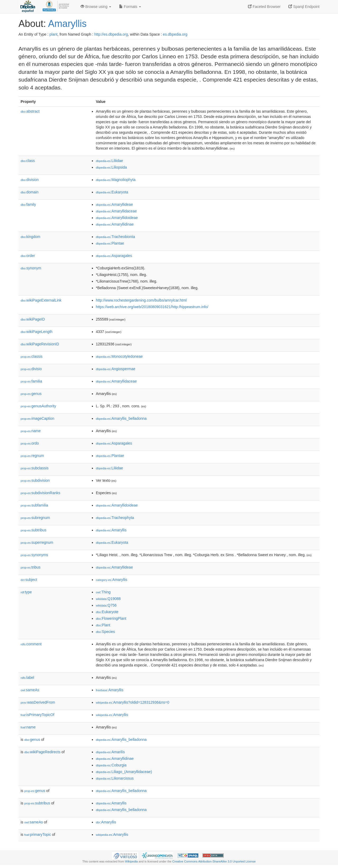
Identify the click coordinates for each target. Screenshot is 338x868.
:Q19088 (108, 599)
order (28, 256)
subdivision (35, 480)
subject (29, 580)
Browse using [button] (96, 7)
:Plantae (110, 243)
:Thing (103, 592)
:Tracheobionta (115, 237)
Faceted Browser (264, 7)
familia (31, 381)
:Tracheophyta (115, 518)
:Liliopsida (111, 167)
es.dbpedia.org (175, 34)
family (28, 204)
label (27, 678)
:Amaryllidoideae (117, 218)
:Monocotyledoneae (119, 356)
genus (31, 394)
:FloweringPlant (111, 618)
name (31, 431)
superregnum (37, 542)
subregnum (35, 518)
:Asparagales (114, 256)
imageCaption (37, 418)
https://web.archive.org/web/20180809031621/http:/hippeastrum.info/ (152, 307)
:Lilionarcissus (115, 778)
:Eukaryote (107, 612)
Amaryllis (67, 24)
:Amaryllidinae (115, 224)
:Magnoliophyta (116, 180)
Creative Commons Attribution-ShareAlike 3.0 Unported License (214, 861)
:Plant (103, 625)
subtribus (34, 530)
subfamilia (34, 505)
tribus (30, 567)
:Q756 (106, 605)
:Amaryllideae (114, 204)
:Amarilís (110, 752)
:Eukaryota (112, 192)
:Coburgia (111, 765)
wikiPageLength (37, 332)
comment (31, 644)
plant (53, 34)
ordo (30, 443)
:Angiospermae (116, 369)
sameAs (30, 690)
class (28, 161)
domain (30, 192)
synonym (31, 268)
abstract (30, 111)
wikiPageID (33, 319)
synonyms (34, 555)
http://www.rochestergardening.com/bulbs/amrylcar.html (141, 300)
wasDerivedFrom (38, 702)
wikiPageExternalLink (41, 300)
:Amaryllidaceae (116, 211)
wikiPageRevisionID (40, 344)
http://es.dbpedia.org (111, 34)
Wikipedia (131, 861)
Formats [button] (130, 7)
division (30, 180)
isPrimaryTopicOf (37, 715)
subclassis (35, 468)
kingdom (30, 237)
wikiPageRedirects (42, 752)
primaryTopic (38, 834)
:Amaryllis (111, 530)
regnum (32, 456)
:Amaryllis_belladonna (121, 418)
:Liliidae (109, 161)
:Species (105, 632)
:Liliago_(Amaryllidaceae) (124, 772)
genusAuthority (38, 406)
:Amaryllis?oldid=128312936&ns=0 (133, 702)
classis (32, 356)
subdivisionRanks (40, 493)
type (26, 592)
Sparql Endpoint (304, 7)
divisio (31, 369)
